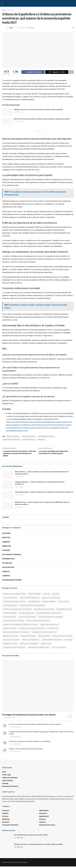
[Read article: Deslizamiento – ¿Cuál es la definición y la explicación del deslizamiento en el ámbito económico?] (8, 476)
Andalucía (41, 440)
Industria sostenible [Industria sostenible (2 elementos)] (10, 630)
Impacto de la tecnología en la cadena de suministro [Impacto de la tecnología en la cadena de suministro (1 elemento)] (21, 626)
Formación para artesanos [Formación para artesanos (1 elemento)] (27, 618)
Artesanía (6, 535)
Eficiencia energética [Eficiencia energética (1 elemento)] (10, 607)
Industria (14, 262)
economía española (28, 437)
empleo (52, 146)
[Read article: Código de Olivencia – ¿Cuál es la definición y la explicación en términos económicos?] (8, 486)
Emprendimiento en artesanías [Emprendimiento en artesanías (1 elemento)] (44, 611)
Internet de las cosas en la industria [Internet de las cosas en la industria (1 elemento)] (44, 634)
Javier (11, 28)
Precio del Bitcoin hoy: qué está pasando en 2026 (31, 836)
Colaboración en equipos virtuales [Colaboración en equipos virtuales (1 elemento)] (14, 603)
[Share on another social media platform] (71, 72)
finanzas (31, 204)
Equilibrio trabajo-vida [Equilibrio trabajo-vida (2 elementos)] (27, 615)
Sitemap (5, 785)
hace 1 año (19, 478)
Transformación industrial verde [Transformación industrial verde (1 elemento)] (38, 649)
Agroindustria (8, 560)
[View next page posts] (40, 131)
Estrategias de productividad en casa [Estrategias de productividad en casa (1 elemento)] (49, 615)
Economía (10, 10)
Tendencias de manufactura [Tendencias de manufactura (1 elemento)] (29, 645)
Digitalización (8, 569)
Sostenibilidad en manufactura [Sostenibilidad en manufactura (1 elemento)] (52, 641)
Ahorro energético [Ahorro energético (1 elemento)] (34, 595)
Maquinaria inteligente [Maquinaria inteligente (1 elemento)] (28, 637)
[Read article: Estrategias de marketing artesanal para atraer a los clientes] (38, 687)
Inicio (4, 10)
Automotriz (7, 564)
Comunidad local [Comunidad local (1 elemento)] (34, 603)
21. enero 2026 (21, 28)
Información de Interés (12, 581)
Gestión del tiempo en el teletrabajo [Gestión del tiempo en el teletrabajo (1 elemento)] (51, 618)
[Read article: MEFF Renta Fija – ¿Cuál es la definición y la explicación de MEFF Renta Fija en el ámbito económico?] (8, 507)
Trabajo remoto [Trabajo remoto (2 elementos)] (46, 645)
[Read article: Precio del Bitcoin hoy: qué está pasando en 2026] (7, 839)
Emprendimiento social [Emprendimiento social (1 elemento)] (64, 611)
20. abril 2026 (18, 112)
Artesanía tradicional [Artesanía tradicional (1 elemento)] (10, 599)
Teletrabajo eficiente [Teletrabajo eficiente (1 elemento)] (10, 645)
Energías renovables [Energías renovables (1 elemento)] (10, 615)
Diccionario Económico (12, 556)
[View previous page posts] (36, 131)
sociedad (43, 378)
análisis (44, 97)
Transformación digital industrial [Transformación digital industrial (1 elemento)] (14, 649)
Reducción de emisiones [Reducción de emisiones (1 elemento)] (11, 641)
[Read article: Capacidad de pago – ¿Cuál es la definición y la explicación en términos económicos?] (8, 496)
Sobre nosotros (8, 782)
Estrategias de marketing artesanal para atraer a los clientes (29, 716)
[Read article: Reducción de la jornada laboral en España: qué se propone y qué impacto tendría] (7, 122)
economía (9, 81)
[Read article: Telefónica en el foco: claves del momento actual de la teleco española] (7, 112)
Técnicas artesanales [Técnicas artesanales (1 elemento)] (59, 649)
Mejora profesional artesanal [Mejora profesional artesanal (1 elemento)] (62, 637)
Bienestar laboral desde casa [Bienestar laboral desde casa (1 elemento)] (30, 599)
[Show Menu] (2, 3)
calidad (12, 244)
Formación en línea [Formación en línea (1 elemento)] (10, 618)
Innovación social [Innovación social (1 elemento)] (53, 630)
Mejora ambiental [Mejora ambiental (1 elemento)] (44, 637)
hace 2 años (19, 488)
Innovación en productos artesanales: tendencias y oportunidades (30, 743)
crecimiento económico (46, 437)
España (5, 89)
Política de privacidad (10, 779)
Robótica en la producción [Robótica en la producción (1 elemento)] (31, 641)
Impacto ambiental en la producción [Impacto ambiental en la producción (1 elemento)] (38, 622)
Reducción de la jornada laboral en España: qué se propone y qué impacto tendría (42, 119)
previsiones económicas (12, 440)
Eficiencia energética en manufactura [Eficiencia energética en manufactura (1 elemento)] (32, 607)
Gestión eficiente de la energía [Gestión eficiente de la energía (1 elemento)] (13, 622)
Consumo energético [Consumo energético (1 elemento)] (49, 603)
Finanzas (6, 573)
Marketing (7, 547)
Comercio (6, 577)
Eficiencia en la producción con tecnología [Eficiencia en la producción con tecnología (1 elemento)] (17, 611)
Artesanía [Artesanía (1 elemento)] (56, 595)
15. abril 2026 (18, 122)
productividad (38, 201)
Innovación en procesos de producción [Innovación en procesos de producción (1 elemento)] (32, 630)
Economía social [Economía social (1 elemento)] (64, 603)
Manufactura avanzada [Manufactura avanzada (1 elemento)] (11, 637)
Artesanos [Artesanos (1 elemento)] (47, 595)
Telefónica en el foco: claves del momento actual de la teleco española (38, 110)
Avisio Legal (7, 776)
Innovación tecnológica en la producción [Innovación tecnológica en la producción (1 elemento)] (16, 634)
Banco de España (13, 437)
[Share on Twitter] (57, 72)
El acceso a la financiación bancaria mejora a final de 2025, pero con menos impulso (35, 726)
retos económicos (29, 440)
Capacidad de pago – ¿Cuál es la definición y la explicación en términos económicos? (44, 493)
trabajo (39, 256)
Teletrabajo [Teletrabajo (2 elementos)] (69, 641)
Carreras (6, 543)
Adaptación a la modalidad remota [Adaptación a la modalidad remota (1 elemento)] (15, 595)
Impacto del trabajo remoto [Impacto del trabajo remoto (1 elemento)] (50, 626)
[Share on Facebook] (33, 72)
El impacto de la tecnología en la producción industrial (26, 750)
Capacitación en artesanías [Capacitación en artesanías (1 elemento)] (51, 599)
